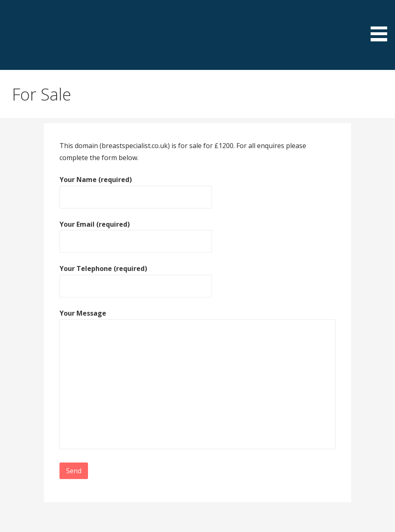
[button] (382, 22)
